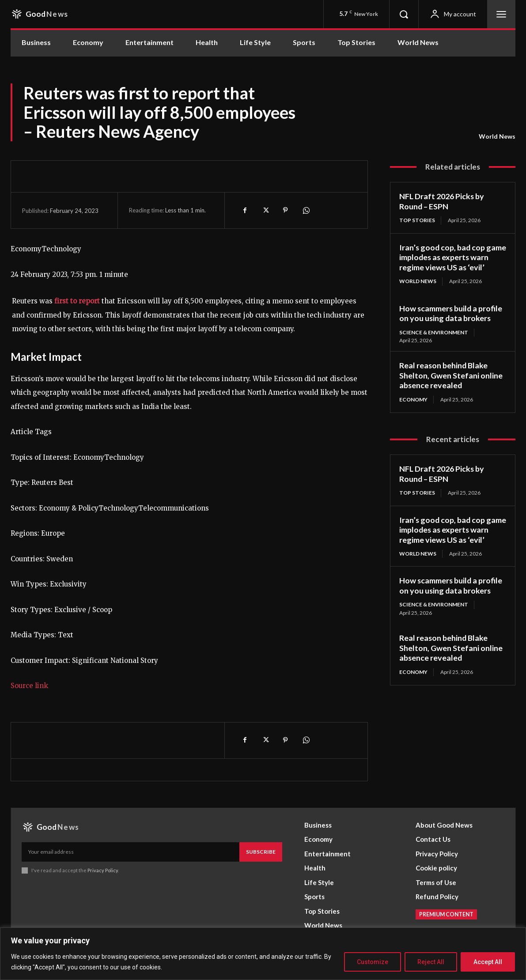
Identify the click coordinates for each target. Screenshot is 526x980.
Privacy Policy (103, 870)
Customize (373, 962)
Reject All (431, 962)
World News (497, 136)
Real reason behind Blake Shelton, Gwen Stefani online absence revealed (451, 375)
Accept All (488, 962)
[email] (131, 852)
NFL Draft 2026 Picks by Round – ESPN (442, 201)
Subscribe (261, 852)
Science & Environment (434, 332)
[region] (263, 954)
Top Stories (417, 220)
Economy (413, 399)
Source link (29, 686)
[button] (404, 14)
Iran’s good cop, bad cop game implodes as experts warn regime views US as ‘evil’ (452, 257)
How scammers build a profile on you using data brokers (451, 313)
